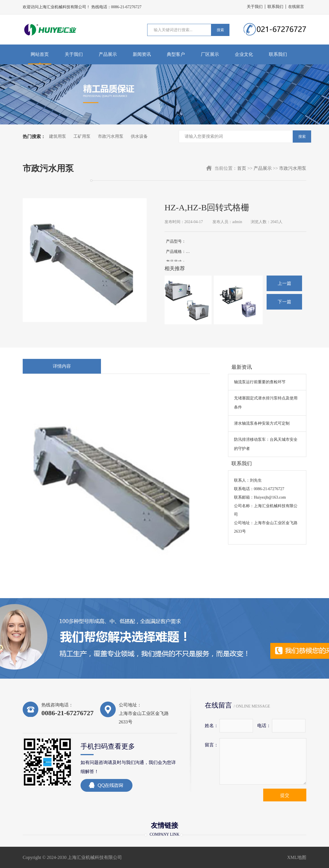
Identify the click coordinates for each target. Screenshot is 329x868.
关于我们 (255, 7)
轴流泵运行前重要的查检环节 (260, 382)
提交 (285, 795)
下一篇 (284, 302)
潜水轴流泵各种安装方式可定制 (262, 423)
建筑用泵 (58, 136)
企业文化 (244, 54)
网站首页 (40, 54)
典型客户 (176, 54)
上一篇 (284, 283)
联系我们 (275, 7)
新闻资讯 (142, 54)
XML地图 (297, 857)
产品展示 (108, 54)
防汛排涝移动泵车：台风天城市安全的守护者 (266, 444)
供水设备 (139, 136)
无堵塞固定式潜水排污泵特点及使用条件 (266, 403)
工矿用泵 (82, 136)
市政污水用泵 (111, 136)
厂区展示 (210, 54)
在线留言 (296, 7)
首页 (242, 168)
